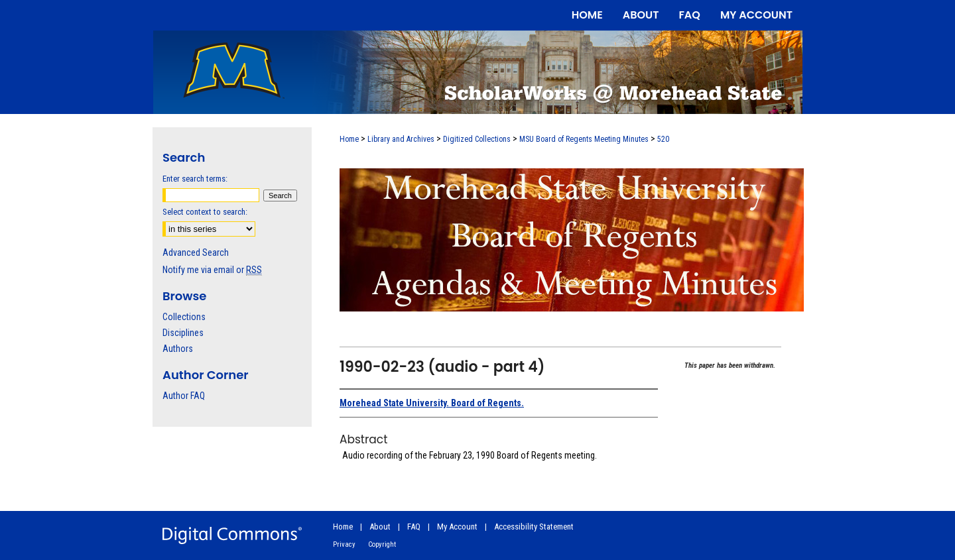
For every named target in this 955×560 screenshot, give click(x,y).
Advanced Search (196, 252)
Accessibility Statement (534, 527)
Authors (178, 349)
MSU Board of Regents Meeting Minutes (584, 139)
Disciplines (183, 333)
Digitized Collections (477, 139)
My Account (457, 527)
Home (349, 139)
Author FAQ (184, 396)
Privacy (344, 544)
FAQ (414, 527)
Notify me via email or (212, 270)
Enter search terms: (195, 179)
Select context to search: (205, 212)
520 (663, 139)
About (380, 527)
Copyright (382, 544)
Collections (184, 317)
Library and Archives (401, 139)
